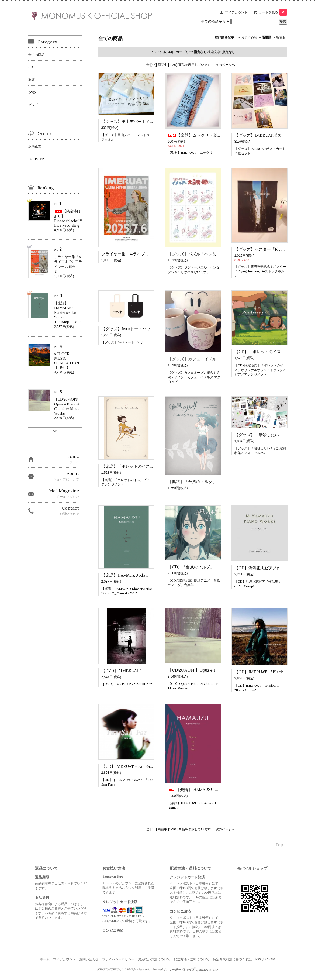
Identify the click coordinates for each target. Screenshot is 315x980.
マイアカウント (236, 12)
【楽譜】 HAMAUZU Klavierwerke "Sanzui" (213, 790)
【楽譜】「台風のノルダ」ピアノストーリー (208, 482)
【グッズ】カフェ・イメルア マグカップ (205, 359)
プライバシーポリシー (118, 959)
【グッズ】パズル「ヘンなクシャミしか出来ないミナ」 (218, 254)
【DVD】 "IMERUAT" (121, 671)
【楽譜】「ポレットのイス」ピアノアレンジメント (148, 466)
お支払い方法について (154, 959)
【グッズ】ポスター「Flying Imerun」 (272, 249)
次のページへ (225, 65)
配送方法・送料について (192, 959)
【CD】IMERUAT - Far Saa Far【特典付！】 (142, 766)
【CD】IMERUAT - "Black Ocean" (266, 672)
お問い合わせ (89, 959)
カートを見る (273, 12)
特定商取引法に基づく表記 (232, 959)
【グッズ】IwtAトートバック (128, 329)
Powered (185, 969)
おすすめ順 (249, 37)
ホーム (45, 959)
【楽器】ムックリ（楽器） (196, 135)
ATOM (270, 959)
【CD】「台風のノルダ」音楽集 (197, 567)
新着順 (281, 37)
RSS (258, 959)
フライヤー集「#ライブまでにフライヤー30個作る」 (150, 254)
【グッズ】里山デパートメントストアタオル (142, 121)
